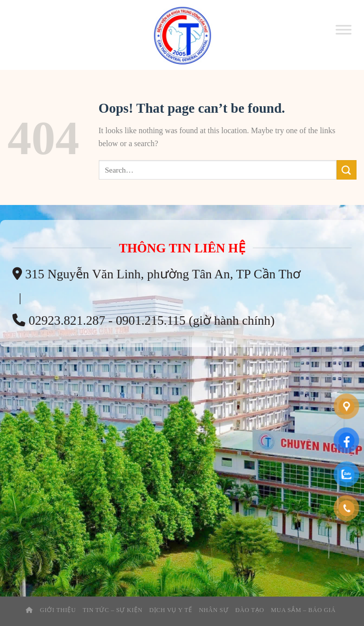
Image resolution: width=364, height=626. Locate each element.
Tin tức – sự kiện (113, 610)
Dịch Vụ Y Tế (171, 610)
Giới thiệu (58, 610)
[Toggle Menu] (344, 35)
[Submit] (347, 170)
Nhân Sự (214, 610)
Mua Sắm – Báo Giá (303, 610)
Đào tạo (250, 610)
